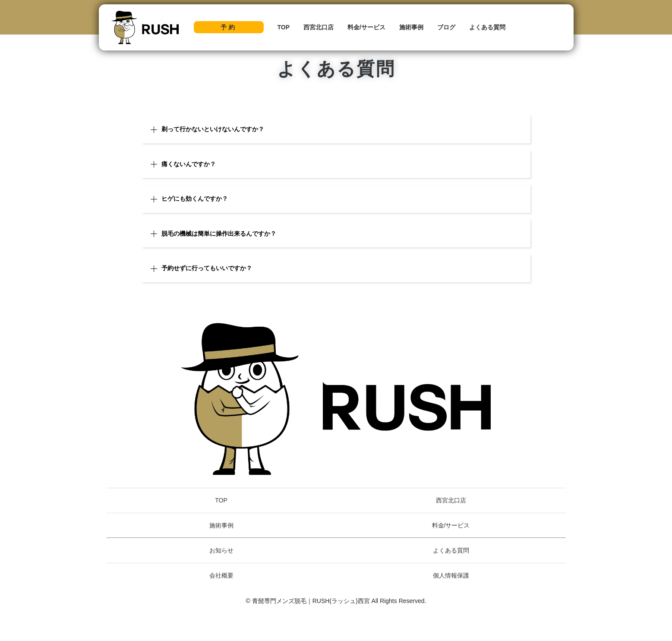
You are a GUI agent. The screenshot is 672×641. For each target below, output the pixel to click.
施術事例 (411, 27)
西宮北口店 (319, 27)
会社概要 (221, 575)
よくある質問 (487, 27)
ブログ (446, 27)
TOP (284, 27)
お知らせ (221, 550)
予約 (229, 27)
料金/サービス (366, 27)
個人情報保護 (451, 575)
